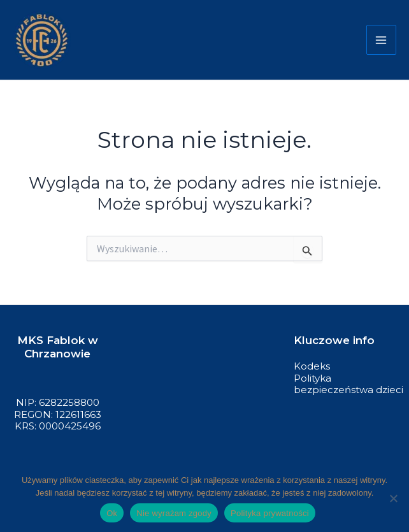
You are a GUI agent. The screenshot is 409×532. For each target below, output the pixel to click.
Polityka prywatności (270, 513)
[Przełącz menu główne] (382, 40)
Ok (112, 513)
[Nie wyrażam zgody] (393, 498)
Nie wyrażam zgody (174, 513)
